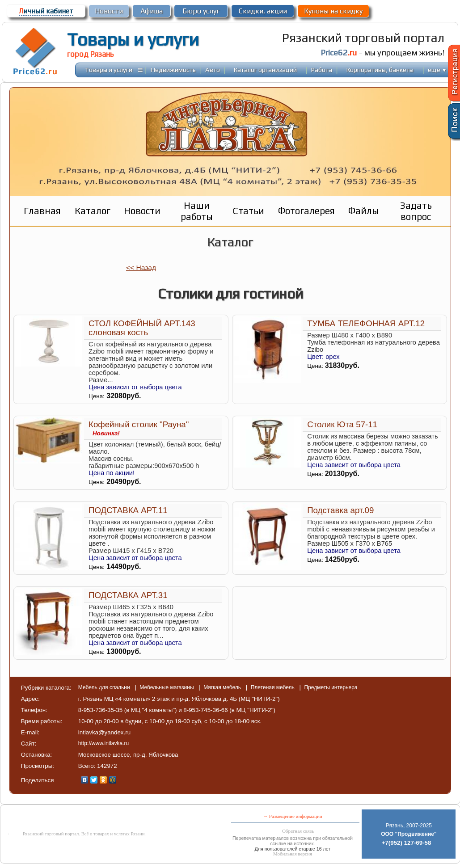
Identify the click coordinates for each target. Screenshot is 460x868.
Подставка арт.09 (340, 510)
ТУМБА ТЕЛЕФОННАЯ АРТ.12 (366, 323)
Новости (109, 11)
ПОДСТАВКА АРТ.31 (128, 595)
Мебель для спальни (105, 687)
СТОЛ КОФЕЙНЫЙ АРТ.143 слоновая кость (142, 328)
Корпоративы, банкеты (380, 70)
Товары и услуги (133, 39)
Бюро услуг (201, 11)
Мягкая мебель (223, 687)
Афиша (152, 11)
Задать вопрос (416, 211)
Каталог (93, 211)
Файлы (363, 211)
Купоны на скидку (333, 11)
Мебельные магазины (167, 687)
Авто (213, 70)
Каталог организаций (265, 70)
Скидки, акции (263, 11)
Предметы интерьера (331, 687)
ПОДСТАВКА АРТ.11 (128, 510)
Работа (322, 70)
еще (437, 70)
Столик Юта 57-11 (342, 424)
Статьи (249, 211)
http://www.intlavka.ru (103, 743)
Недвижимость (173, 70)
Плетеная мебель (273, 687)
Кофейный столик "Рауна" (139, 424)
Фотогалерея (306, 211)
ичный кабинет (46, 11)
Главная (42, 211)
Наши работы (197, 211)
